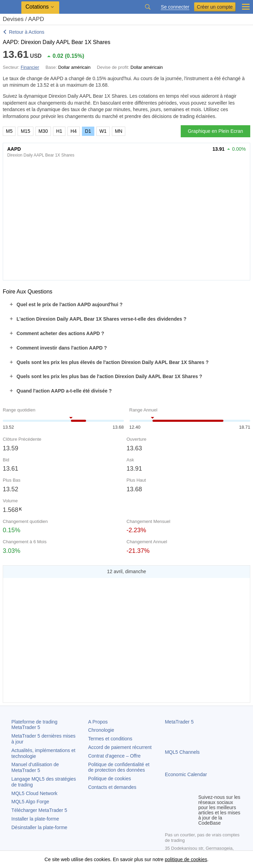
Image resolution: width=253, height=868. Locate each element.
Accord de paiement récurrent (120, 747)
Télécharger (39, 810)
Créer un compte (215, 7)
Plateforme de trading (34, 725)
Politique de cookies (110, 779)
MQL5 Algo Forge (30, 802)
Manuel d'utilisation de (35, 767)
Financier (30, 67)
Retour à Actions (27, 32)
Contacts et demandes (112, 787)
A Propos (98, 722)
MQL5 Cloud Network (34, 793)
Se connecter (175, 7)
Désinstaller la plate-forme (39, 827)
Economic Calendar (186, 774)
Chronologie (101, 730)
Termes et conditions (110, 739)
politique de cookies (186, 859)
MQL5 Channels (182, 752)
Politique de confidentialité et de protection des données (119, 767)
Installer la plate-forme (35, 819)
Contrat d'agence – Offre (114, 756)
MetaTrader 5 (179, 722)
